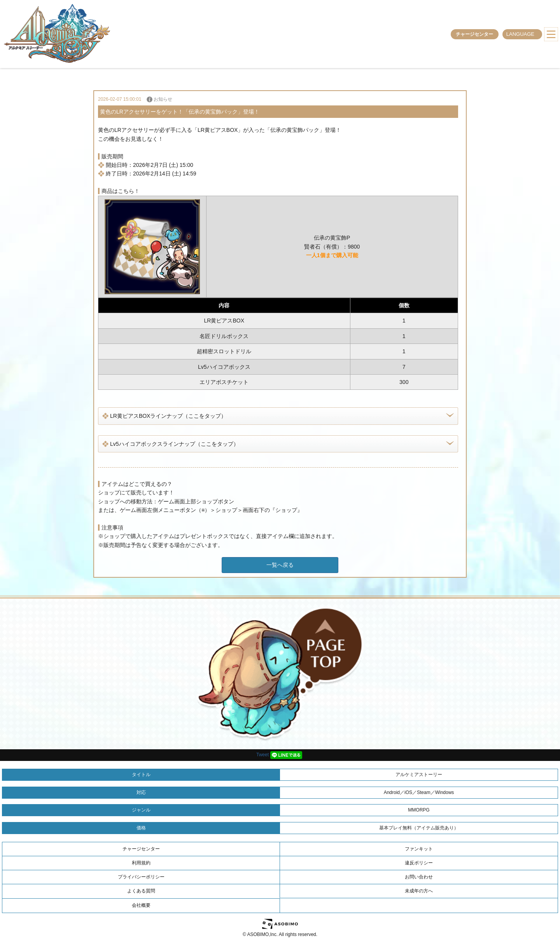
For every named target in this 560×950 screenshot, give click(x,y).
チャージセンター (474, 34)
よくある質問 (141, 891)
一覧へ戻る (280, 565)
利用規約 (141, 863)
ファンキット (419, 849)
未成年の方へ (419, 891)
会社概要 (141, 905)
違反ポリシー (419, 863)
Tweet (262, 755)
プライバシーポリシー (141, 877)
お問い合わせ (419, 877)
